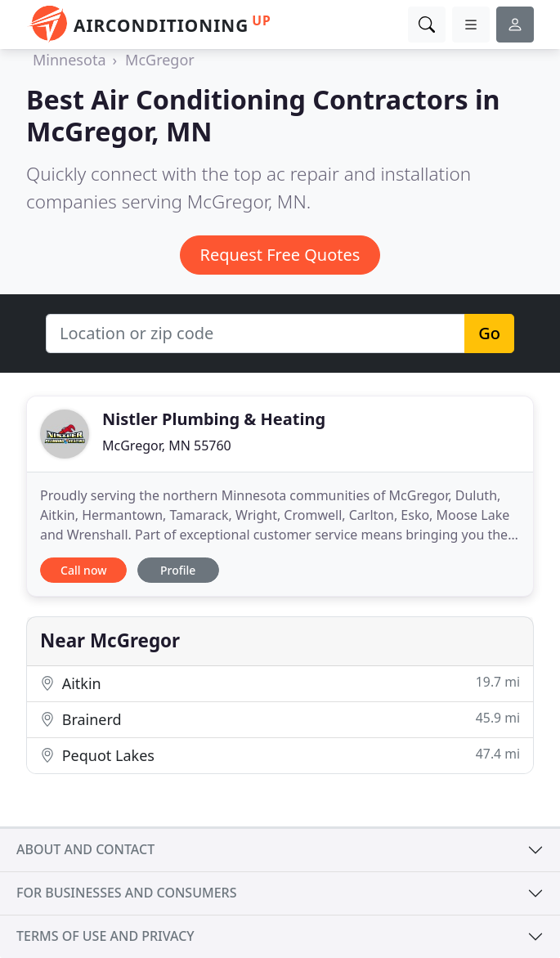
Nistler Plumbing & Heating (214, 419)
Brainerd (280, 719)
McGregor (160, 60)
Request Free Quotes (280, 255)
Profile (178, 570)
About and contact (85, 849)
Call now (83, 570)
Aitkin (280, 683)
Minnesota (69, 60)
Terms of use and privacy (105, 936)
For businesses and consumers (126, 893)
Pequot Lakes (280, 755)
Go (489, 333)
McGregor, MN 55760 (167, 445)
